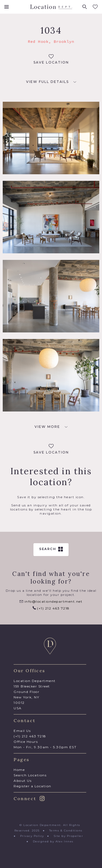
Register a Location (33, 786)
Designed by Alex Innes (53, 841)
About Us (23, 781)
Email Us (22, 731)
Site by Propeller (68, 836)
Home (19, 770)
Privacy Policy (32, 836)
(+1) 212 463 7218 (51, 608)
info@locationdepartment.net (51, 601)
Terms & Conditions (66, 831)
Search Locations (30, 775)
